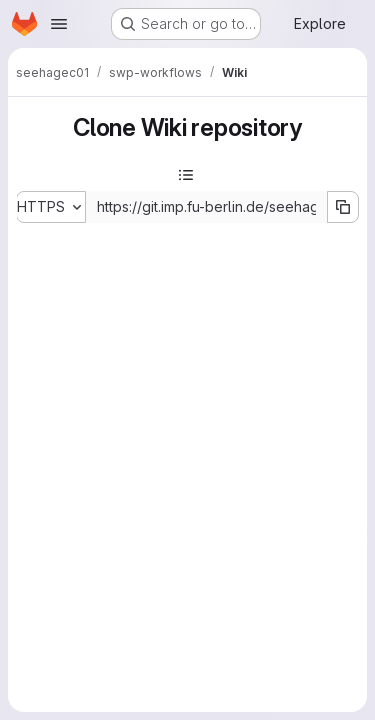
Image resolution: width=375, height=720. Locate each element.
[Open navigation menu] (59, 24)
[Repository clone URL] (206, 207)
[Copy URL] (343, 207)
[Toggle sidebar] (186, 175)
